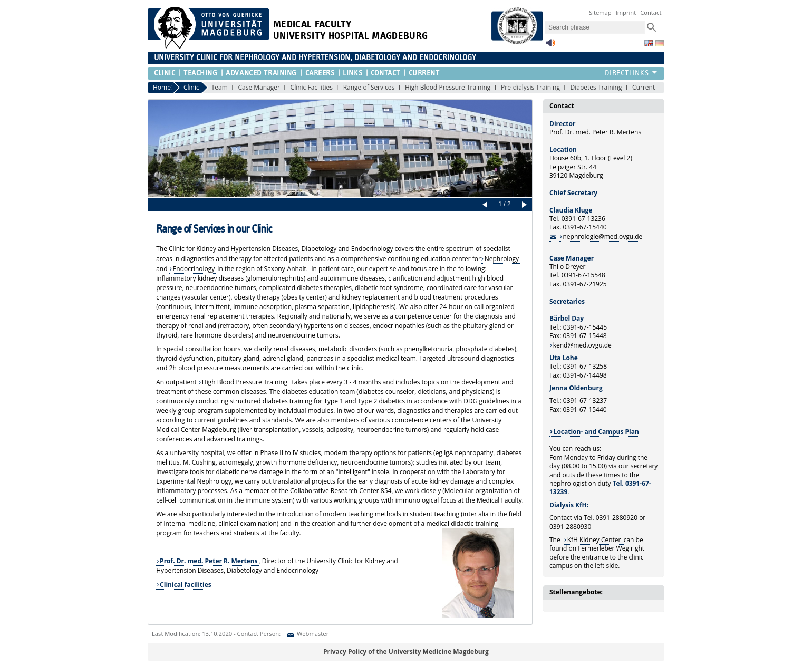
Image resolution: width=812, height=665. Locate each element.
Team (220, 87)
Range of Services (369, 87)
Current (424, 73)
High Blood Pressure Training (448, 87)
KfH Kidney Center (595, 540)
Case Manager (259, 87)
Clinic (165, 73)
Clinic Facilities (312, 87)
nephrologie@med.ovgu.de (602, 237)
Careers (320, 73)
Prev (487, 205)
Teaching (200, 73)
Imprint (626, 12)
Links (352, 73)
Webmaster (312, 634)
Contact (651, 12)
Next (523, 205)
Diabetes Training (596, 87)
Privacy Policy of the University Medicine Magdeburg (406, 652)
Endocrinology (194, 269)
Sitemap (600, 12)
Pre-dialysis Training (530, 87)
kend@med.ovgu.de (582, 345)
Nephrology (502, 259)
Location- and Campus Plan (596, 432)
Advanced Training (261, 73)
